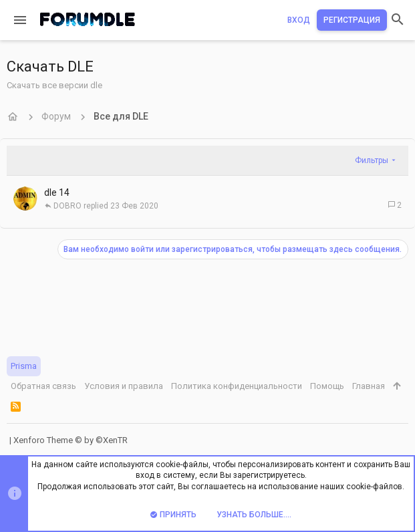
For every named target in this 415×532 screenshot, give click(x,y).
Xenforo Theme (71, 440)
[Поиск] (398, 20)
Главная (369, 386)
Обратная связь (43, 386)
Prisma (24, 366)
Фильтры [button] (372, 160)
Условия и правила (124, 386)
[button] (20, 20)
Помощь (327, 386)
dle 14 (57, 192)
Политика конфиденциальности (237, 386)
